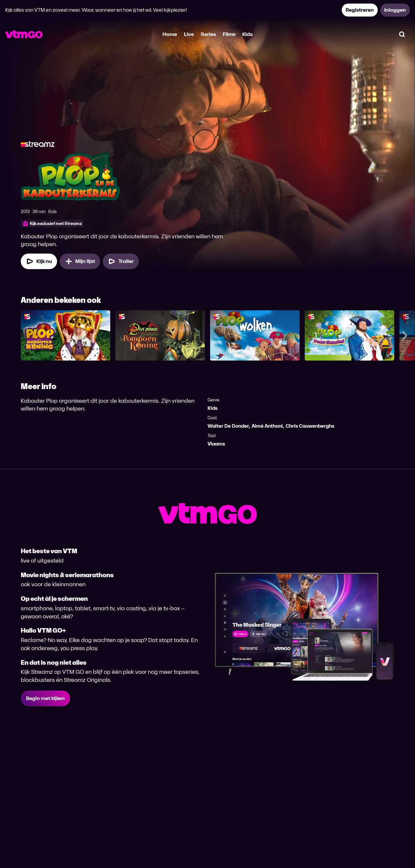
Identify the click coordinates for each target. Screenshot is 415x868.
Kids (247, 34)
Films (229, 34)
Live (189, 34)
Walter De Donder (228, 426)
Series (208, 34)
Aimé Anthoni (267, 426)
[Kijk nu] (39, 261)
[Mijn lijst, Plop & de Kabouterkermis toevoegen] (80, 261)
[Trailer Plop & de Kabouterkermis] (121, 261)
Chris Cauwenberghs (310, 426)
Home (170, 34)
